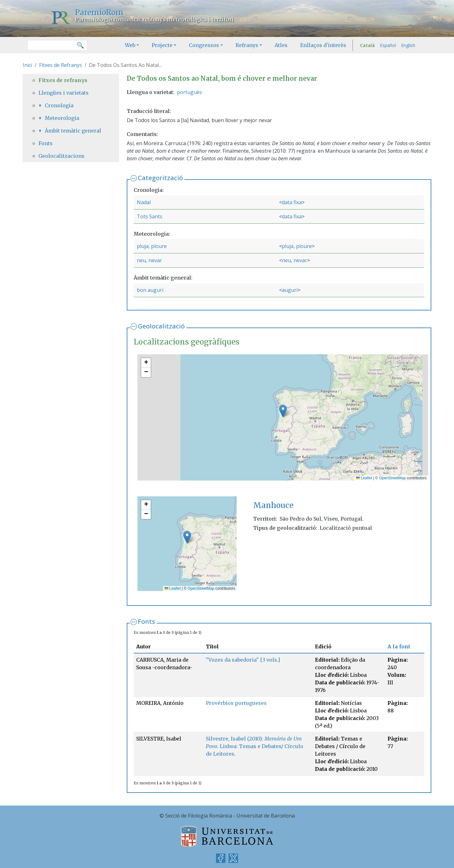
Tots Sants (150, 216)
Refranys (247, 45)
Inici (27, 65)
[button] (283, 411)
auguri (290, 290)
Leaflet (364, 478)
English (408, 45)
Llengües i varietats (64, 93)
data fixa (292, 202)
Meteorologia (62, 118)
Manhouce (273, 505)
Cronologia (59, 105)
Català (367, 45)
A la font (399, 647)
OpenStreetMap (392, 478)
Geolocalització (161, 326)
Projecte (162, 45)
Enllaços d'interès (323, 45)
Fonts (146, 621)
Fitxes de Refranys (61, 65)
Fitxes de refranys (63, 80)
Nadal (144, 202)
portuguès (189, 92)
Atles (281, 45)
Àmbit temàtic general (73, 131)
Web (130, 45)
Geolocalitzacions (61, 156)
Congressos (204, 45)
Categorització (160, 178)
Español (388, 45)
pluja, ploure (152, 246)
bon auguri (150, 290)
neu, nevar (149, 260)
